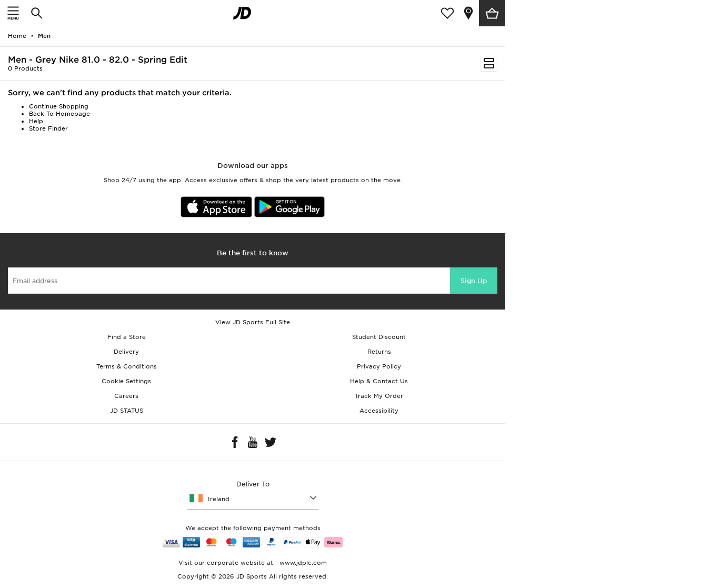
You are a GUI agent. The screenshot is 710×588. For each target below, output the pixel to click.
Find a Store (127, 337)
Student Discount (379, 337)
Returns (379, 352)
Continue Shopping (59, 106)
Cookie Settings (126, 381)
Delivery (126, 352)
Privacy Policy (379, 366)
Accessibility (379, 411)
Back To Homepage (59, 114)
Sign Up (474, 281)
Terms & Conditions (127, 366)
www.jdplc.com (302, 563)
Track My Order (379, 396)
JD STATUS (127, 411)
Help (36, 121)
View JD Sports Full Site (253, 322)
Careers (126, 396)
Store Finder (48, 128)
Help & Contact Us (379, 381)
